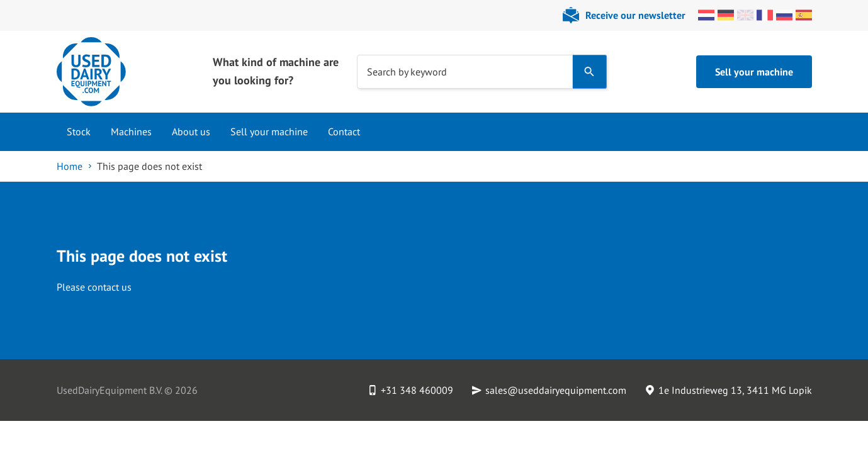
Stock (79, 131)
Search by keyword (407, 71)
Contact (344, 131)
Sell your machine (754, 72)
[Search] (589, 72)
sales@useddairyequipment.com (556, 390)
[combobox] (465, 72)
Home (70, 166)
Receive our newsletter (635, 15)
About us (191, 131)
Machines (131, 131)
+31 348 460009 (417, 390)
